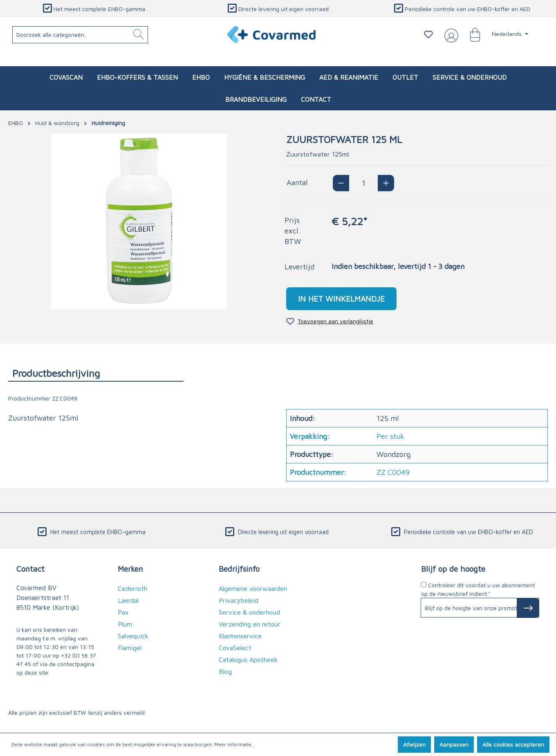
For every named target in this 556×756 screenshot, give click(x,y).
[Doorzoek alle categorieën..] (80, 35)
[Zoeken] (139, 35)
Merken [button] (130, 569)
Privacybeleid (239, 600)
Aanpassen (454, 744)
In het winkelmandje (341, 299)
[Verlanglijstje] (428, 34)
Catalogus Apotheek (248, 660)
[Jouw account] (450, 35)
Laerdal (128, 600)
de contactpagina (72, 664)
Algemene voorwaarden (253, 588)
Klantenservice (240, 636)
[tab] (96, 373)
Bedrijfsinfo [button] (239, 569)
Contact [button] (30, 569)
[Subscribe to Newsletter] (528, 608)
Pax (123, 612)
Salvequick (133, 636)
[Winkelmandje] (471, 34)
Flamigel (130, 648)
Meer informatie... (235, 744)
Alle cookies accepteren (513, 744)
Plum (125, 624)
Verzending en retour (250, 624)
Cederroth (132, 588)
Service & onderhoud (249, 612)
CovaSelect (235, 648)
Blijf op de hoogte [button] (453, 569)
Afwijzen (414, 744)
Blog (225, 671)
